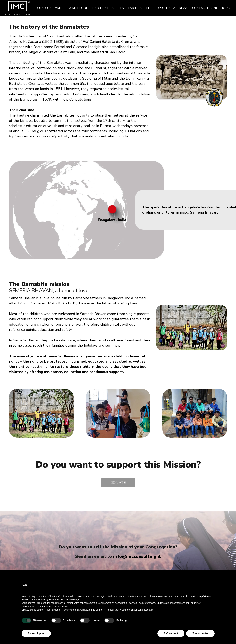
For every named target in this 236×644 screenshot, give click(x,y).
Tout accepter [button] (200, 633)
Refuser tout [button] (171, 633)
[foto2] (195, 392)
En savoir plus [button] (36, 633)
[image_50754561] (41, 392)
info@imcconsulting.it (137, 556)
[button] (112, 8)
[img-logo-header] (18, 8)
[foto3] (118, 392)
